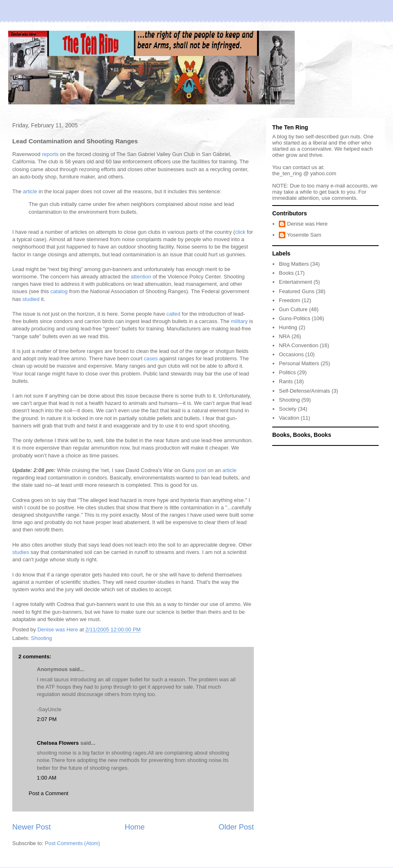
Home (135, 827)
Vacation (289, 418)
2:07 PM (47, 719)
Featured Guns (297, 291)
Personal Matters (299, 363)
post (201, 470)
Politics (287, 372)
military (239, 321)
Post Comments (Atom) (73, 843)
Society (288, 409)
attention (141, 277)
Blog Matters (294, 264)
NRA (284, 336)
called (174, 314)
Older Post (236, 827)
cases (151, 358)
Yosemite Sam (304, 235)
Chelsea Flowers (58, 743)
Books (286, 273)
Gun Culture (293, 309)
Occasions (291, 354)
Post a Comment (49, 793)
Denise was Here (307, 224)
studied (31, 299)
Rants (286, 381)
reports (50, 154)
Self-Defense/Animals (304, 391)
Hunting (288, 327)
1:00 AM (47, 778)
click (240, 232)
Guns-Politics (295, 318)
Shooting (42, 638)
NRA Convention (298, 345)
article (30, 191)
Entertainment (295, 282)
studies (21, 552)
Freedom (289, 300)
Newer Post (32, 827)
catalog (59, 291)
